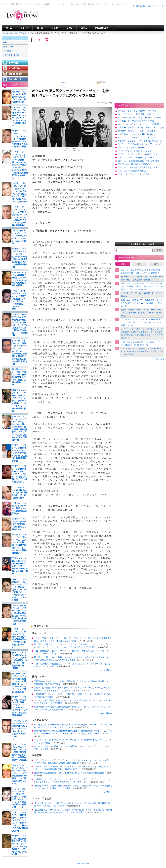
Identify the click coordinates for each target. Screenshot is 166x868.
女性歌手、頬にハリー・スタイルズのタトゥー (139, 131)
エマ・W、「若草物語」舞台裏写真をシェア (138, 168)
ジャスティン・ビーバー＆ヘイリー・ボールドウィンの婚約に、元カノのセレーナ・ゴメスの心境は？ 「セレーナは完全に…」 (142, 286)
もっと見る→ (106, 670)
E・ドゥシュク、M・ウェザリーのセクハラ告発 (139, 118)
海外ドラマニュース (24, 28)
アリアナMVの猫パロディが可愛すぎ (134, 164)
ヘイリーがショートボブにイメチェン (135, 151)
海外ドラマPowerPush (102, 28)
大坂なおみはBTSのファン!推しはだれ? (135, 134)
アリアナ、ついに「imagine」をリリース (136, 158)
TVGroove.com (83, 864)
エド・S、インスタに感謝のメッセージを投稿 (138, 161)
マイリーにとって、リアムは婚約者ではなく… (139, 154)
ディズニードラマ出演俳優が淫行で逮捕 (136, 121)
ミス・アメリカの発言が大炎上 (132, 171)
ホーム (5, 33)
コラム (84, 28)
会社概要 (136, 6)
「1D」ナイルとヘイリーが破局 (132, 148)
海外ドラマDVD (69, 28)
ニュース (13, 33)
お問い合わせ (146, 6)
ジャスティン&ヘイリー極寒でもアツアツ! (137, 111)
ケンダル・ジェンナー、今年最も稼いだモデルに (140, 141)
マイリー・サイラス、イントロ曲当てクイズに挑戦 (141, 128)
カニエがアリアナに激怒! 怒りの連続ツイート (138, 114)
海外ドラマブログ (55, 28)
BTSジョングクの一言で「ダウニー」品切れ (138, 138)
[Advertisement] (104, 15)
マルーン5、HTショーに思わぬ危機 (134, 174)
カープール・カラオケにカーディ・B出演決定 (138, 124)
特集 (40, 28)
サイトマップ (158, 6)
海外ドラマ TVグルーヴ (9, 28)
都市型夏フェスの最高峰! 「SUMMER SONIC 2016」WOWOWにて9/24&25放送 (69, 773)
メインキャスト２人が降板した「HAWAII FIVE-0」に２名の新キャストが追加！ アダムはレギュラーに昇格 (142, 351)
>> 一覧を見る (158, 359)
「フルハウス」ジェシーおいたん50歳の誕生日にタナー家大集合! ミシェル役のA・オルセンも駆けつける (142, 322)
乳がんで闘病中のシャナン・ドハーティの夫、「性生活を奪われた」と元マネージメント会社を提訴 (142, 313)
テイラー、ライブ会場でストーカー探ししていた (140, 144)
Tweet (63, 82)
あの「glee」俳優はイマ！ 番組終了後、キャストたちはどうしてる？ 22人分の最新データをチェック (142, 303)
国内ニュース (24, 33)
